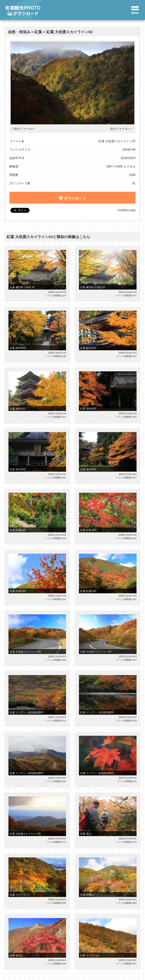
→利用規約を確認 (125, 210)
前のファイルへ (25, 129)
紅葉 (38, 32)
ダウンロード (72, 198)
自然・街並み (19, 32)
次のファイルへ (120, 129)
